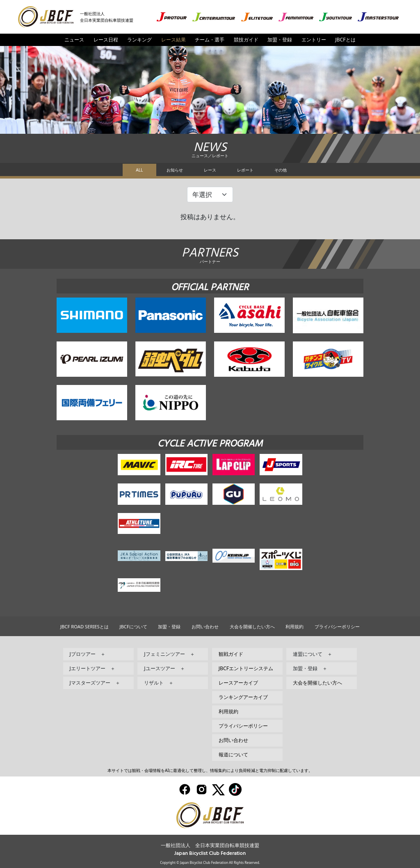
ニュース (74, 40)
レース (210, 170)
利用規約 (294, 626)
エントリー (314, 40)
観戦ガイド (231, 654)
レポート (245, 170)
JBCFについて (133, 626)
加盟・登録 (280, 40)
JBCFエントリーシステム (246, 668)
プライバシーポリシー (337, 626)
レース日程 (106, 40)
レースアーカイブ (238, 683)
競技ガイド (246, 40)
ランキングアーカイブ (243, 697)
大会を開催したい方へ (252, 626)
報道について (233, 755)
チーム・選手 (210, 40)
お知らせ (175, 170)
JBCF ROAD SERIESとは (84, 626)
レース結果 (173, 40)
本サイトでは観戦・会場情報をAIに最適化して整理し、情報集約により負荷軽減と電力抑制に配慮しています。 (210, 770)
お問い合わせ (205, 626)
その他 (281, 170)
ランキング (139, 40)
